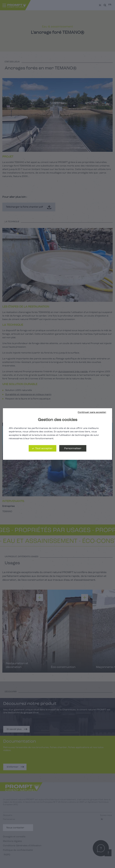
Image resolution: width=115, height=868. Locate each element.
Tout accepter (44, 449)
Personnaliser (73, 449)
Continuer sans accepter (92, 412)
